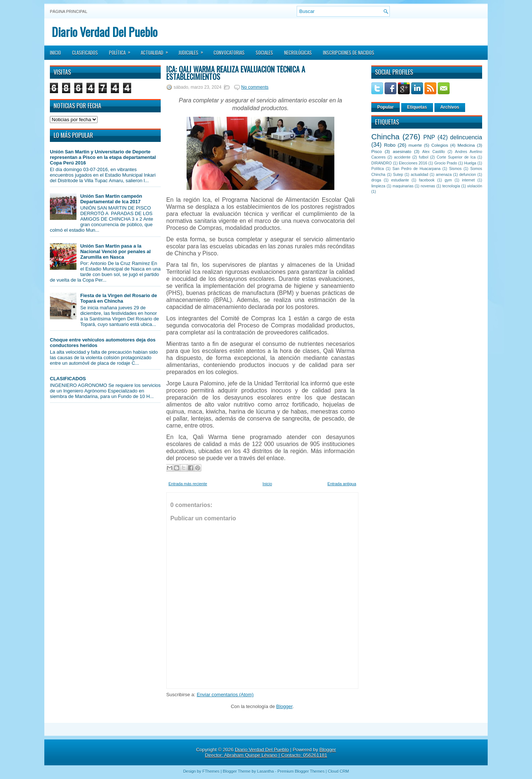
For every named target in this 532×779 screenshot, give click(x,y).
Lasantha (265, 771)
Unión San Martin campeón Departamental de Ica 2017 (111, 199)
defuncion (468, 175)
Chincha (385, 137)
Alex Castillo (434, 152)
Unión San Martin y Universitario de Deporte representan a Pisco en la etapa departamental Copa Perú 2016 (103, 157)
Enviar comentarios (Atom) (225, 695)
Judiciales (193, 50)
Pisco (377, 151)
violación (475, 186)
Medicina (466, 145)
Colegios (439, 145)
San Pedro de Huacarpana (416, 169)
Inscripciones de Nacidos (349, 52)
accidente (402, 157)
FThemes (211, 771)
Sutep (398, 175)
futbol (424, 157)
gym (449, 180)
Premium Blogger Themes (301, 771)
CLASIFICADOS (68, 379)
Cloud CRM (338, 771)
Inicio (55, 52)
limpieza (378, 186)
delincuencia (466, 137)
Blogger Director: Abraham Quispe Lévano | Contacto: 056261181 (271, 752)
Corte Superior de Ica (456, 157)
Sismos (455, 169)
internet (468, 180)
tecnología (451, 186)
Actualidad (157, 50)
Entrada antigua (342, 484)
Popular (386, 107)
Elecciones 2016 (413, 163)
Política (122, 50)
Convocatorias (229, 52)
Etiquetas (417, 107)
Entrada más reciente (188, 484)
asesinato (402, 151)
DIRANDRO (381, 163)
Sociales (264, 52)
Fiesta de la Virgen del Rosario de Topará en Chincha (119, 298)
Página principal (69, 11)
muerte (415, 145)
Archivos (450, 107)
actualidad (420, 175)
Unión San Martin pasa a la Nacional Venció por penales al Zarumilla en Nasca (115, 251)
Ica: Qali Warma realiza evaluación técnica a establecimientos (236, 73)
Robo (390, 145)
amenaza (444, 175)
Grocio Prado (446, 163)
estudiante (400, 180)
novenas (428, 186)
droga (376, 180)
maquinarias (403, 186)
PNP (429, 137)
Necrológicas (298, 52)
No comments (255, 87)
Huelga (470, 163)
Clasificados (85, 52)
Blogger (284, 706)
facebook (427, 180)
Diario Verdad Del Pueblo (105, 32)
